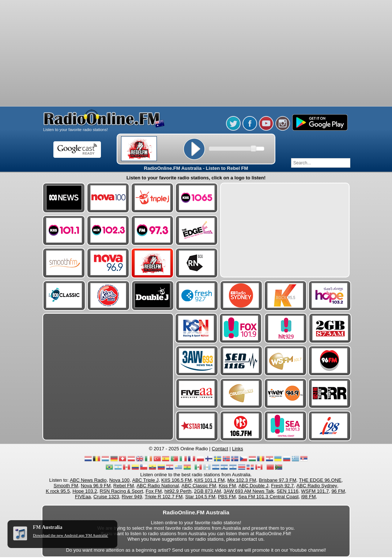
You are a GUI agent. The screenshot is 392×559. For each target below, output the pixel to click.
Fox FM (154, 491)
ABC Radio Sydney (317, 486)
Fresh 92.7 (282, 486)
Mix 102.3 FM (242, 480)
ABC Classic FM (199, 486)
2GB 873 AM (208, 491)
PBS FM (227, 497)
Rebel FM (124, 486)
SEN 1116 (288, 491)
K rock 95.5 (58, 491)
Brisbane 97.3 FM (278, 480)
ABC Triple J (146, 480)
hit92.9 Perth (178, 491)
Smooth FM (66, 486)
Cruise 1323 (106, 497)
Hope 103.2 (85, 491)
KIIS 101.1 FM (209, 480)
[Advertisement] (196, 18)
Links (238, 449)
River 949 (132, 497)
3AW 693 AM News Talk (249, 491)
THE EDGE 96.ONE (320, 480)
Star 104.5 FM (200, 497)
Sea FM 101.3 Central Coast (269, 497)
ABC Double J (253, 486)
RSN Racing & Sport (122, 491)
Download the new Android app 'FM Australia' (71, 535)
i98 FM (309, 497)
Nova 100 (120, 480)
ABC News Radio (88, 480)
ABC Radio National (158, 486)
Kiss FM (227, 486)
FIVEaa (83, 497)
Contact (220, 449)
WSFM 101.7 (315, 491)
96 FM (338, 491)
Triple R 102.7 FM (164, 497)
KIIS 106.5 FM (176, 480)
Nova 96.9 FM (96, 486)
